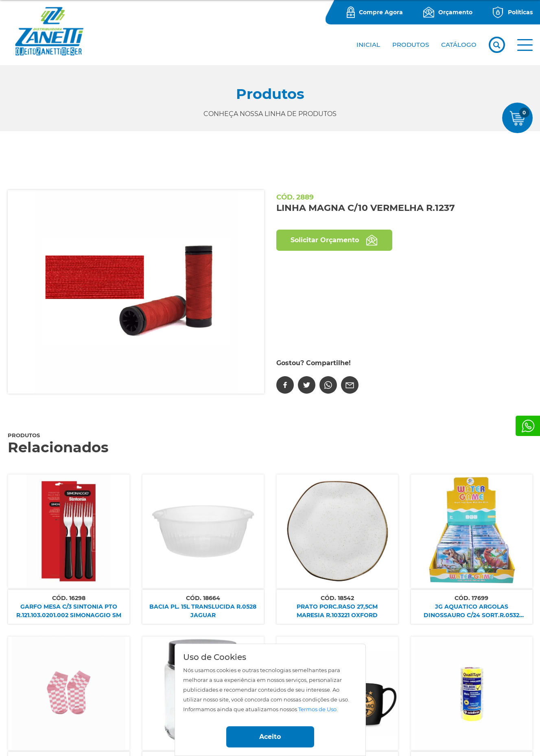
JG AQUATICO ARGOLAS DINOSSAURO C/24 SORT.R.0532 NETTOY (471, 611)
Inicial (368, 45)
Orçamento (455, 12)
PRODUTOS (411, 45)
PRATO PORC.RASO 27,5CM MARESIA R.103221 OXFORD (337, 611)
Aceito (270, 737)
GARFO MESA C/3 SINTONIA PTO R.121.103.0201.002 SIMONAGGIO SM (69, 611)
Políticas (520, 12)
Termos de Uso (317, 709)
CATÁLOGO (459, 45)
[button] (525, 45)
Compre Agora (381, 12)
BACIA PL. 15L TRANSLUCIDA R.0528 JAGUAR (203, 611)
